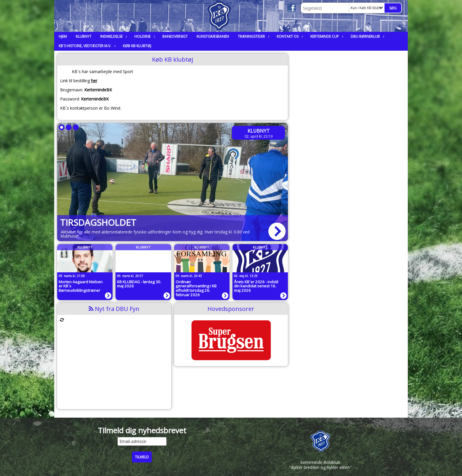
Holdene (144, 36)
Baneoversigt (175, 36)
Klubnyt (84, 36)
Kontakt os (289, 36)
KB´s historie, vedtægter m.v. (86, 46)
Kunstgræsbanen (213, 36)
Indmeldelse (113, 36)
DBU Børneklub (367, 36)
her (94, 81)
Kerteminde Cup (326, 36)
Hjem (63, 36)
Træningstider (253, 36)
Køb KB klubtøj (137, 46)
